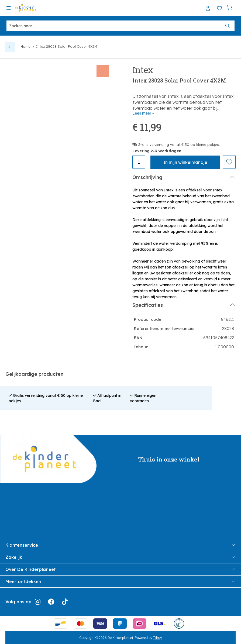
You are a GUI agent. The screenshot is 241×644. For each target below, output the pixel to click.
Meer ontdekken (121, 581)
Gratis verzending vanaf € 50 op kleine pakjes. (179, 144)
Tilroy (158, 637)
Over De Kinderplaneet (121, 569)
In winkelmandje (185, 162)
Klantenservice (121, 545)
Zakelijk (121, 557)
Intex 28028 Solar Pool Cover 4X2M (67, 46)
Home (25, 46)
